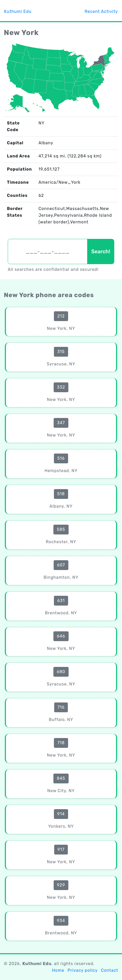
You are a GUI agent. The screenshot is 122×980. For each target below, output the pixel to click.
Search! (101, 252)
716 (61, 707)
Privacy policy (83, 970)
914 (61, 814)
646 (61, 636)
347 (61, 423)
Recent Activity (101, 11)
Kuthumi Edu (18, 11)
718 (61, 743)
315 (61, 352)
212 (61, 316)
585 (61, 529)
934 (61, 921)
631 (61, 601)
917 (61, 849)
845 (61, 778)
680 (61, 672)
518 (61, 494)
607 (61, 565)
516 (61, 458)
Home (58, 970)
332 (61, 387)
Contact (109, 970)
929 (61, 885)
